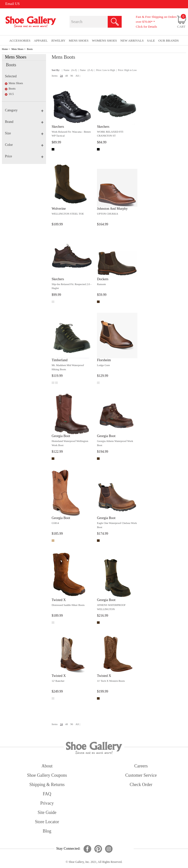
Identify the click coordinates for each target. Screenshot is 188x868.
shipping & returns (47, 785)
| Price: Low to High (105, 70)
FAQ (47, 794)
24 (61, 76)
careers (141, 766)
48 (66, 76)
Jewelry (58, 41)
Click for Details (147, 27)
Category (24, 110)
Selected (11, 76)
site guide (47, 812)
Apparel (41, 41)
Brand (24, 122)
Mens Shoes (18, 49)
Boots (30, 49)
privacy (47, 803)
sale (151, 41)
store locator (47, 822)
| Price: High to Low (127, 70)
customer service (141, 775)
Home (5, 49)
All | (78, 76)
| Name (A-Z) (70, 70)
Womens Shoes (104, 41)
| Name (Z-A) (86, 70)
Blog (47, 831)
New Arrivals (132, 41)
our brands (169, 41)
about (47, 766)
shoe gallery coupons (47, 775)
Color (24, 145)
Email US (13, 4)
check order (141, 785)
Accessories (20, 41)
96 (72, 76)
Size (24, 133)
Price (24, 156)
